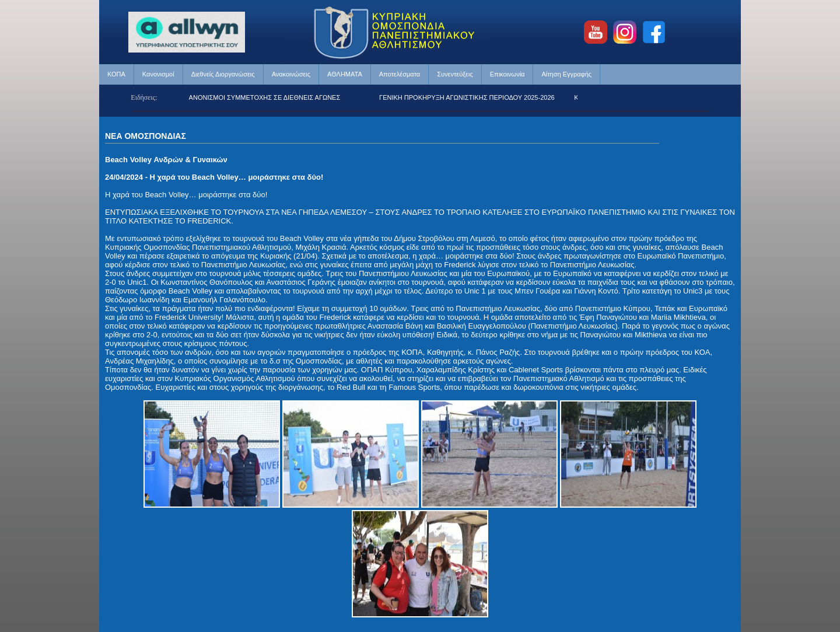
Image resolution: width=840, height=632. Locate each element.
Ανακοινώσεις (291, 74)
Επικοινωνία (508, 74)
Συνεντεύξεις (455, 74)
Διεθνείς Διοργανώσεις (223, 74)
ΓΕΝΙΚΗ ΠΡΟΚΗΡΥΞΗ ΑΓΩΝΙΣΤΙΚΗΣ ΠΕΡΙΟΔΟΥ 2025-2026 (470, 97)
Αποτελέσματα (400, 74)
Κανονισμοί (158, 74)
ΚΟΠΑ (116, 74)
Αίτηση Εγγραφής (566, 74)
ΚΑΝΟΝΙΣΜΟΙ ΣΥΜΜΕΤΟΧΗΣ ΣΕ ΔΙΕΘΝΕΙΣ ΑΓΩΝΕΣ (266, 97)
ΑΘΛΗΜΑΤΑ (345, 74)
